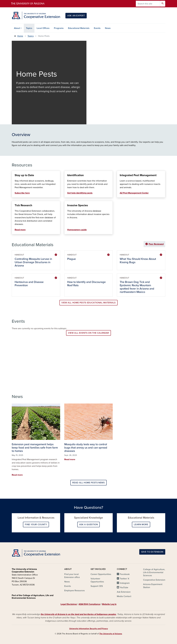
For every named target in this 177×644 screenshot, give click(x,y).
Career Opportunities (101, 574)
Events (97, 28)
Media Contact (124, 596)
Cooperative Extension (154, 580)
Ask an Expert (76, 16)
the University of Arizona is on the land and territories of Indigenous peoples (78, 614)
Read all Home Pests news (88, 483)
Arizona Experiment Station (153, 586)
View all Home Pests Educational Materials (88, 303)
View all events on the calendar (88, 333)
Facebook (125, 574)
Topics (29, 28)
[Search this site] (148, 4)
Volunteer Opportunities (97, 580)
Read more (20, 230)
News (108, 28)
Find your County (36, 525)
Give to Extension (152, 552)
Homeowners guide (77, 230)
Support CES (97, 586)
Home (20, 36)
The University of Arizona (111, 634)
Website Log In (109, 604)
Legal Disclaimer (69, 604)
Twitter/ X (125, 579)
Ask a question (89, 525)
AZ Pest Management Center (134, 193)
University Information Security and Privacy (89, 629)
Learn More (141, 525)
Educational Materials (79, 28)
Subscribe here (22, 193)
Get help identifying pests (80, 193)
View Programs (28, 371)
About (17, 28)
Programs (59, 28)
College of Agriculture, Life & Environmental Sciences (154, 572)
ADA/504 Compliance (90, 604)
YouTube (124, 588)
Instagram (125, 583)
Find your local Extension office (72, 576)
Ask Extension (124, 592)
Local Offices (43, 28)
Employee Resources (74, 591)
